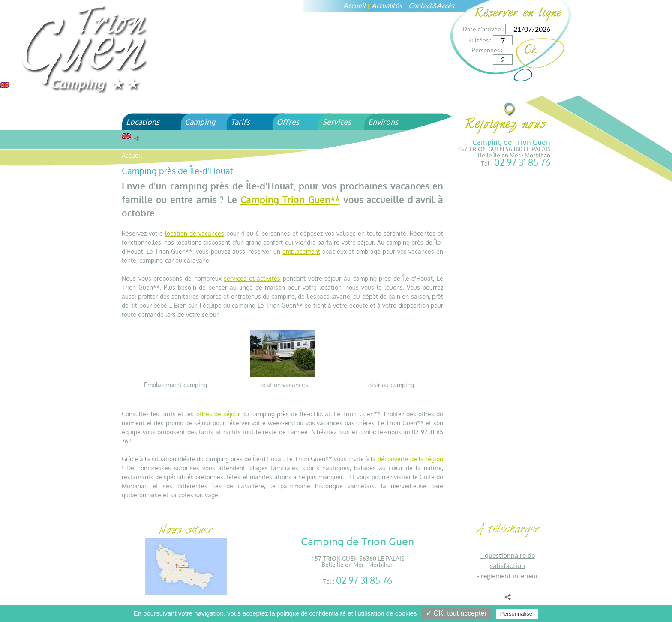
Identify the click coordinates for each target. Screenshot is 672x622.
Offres (288, 122)
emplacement (301, 251)
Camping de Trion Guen (511, 142)
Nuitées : (479, 40)
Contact (420, 5)
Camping (200, 122)
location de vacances (195, 233)
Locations (143, 122)
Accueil (354, 5)
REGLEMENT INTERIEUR (510, 575)
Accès (445, 5)
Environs (383, 122)
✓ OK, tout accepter (456, 613)
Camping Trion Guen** (290, 200)
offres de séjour (218, 414)
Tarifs (240, 122)
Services (337, 122)
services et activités (252, 278)
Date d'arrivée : (483, 29)
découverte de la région (410, 459)
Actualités (387, 5)
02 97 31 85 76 (522, 162)
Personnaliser (517, 614)
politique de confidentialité (311, 613)
